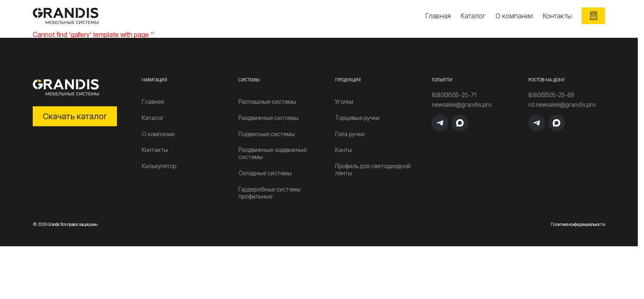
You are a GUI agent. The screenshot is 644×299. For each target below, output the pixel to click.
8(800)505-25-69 (551, 95)
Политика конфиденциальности (578, 224)
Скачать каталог (75, 116)
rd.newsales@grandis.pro (562, 105)
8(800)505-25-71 (454, 95)
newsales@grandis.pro (462, 105)
